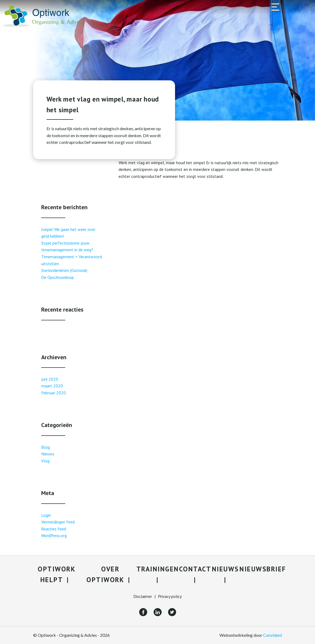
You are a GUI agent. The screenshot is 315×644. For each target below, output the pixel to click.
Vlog (45, 461)
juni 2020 (50, 379)
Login (46, 515)
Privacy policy (170, 596)
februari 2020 (54, 393)
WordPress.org (54, 536)
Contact (195, 569)
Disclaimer (143, 596)
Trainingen (158, 569)
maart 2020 (52, 386)
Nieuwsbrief (263, 569)
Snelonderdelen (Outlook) (64, 270)
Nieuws (48, 454)
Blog (45, 447)
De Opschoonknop (58, 277)
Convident (273, 635)
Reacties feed (54, 529)
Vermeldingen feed (58, 522)
